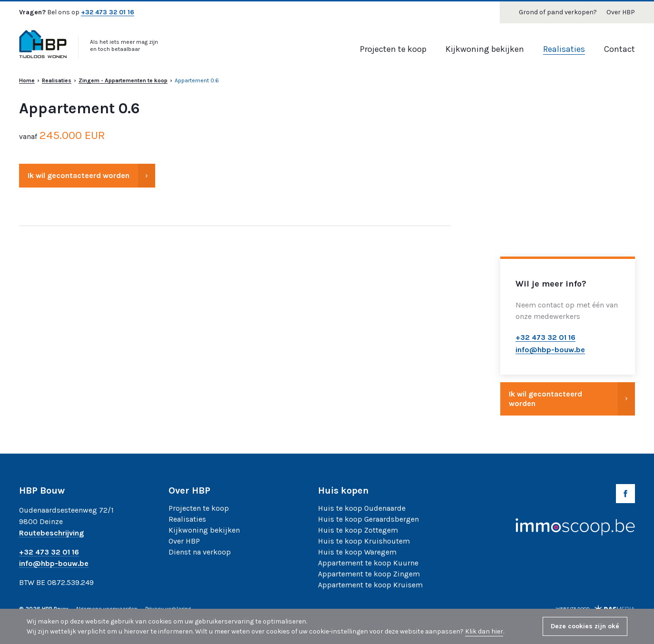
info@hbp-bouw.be (54, 564)
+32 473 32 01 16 (108, 13)
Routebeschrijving (51, 533)
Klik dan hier (484, 631)
